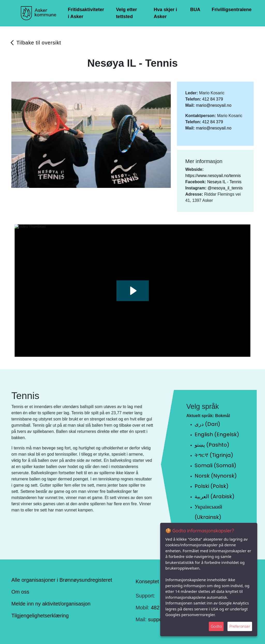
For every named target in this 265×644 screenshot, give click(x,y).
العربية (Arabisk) (215, 496)
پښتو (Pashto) (212, 445)
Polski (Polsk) (212, 486)
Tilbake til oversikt (39, 43)
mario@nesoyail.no (214, 105)
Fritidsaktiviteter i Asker (86, 13)
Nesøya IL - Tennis (224, 182)
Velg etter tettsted (126, 13)
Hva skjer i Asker (165, 13)
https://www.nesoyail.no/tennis (213, 176)
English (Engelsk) (217, 434)
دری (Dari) (207, 424)
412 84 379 (212, 99)
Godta (216, 626)
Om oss (20, 592)
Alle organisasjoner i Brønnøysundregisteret (62, 580)
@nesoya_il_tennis (225, 188)
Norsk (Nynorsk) (216, 476)
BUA (195, 10)
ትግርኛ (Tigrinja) (214, 455)
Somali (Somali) (215, 465)
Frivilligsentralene (232, 10)
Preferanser (240, 626)
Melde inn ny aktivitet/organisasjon (51, 604)
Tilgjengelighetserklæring (40, 616)
